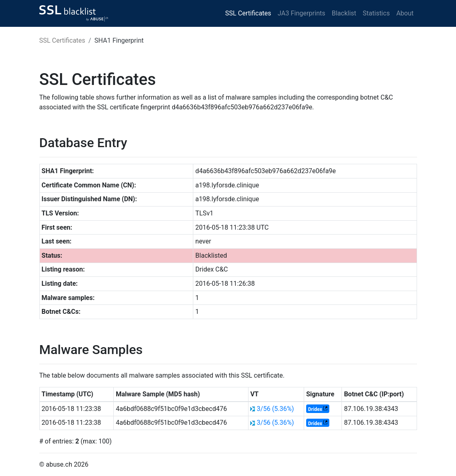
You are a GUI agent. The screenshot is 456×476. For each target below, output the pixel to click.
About (405, 13)
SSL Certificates (248, 13)
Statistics (376, 13)
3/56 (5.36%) (275, 409)
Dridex (315, 409)
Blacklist (344, 13)
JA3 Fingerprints (301, 13)
